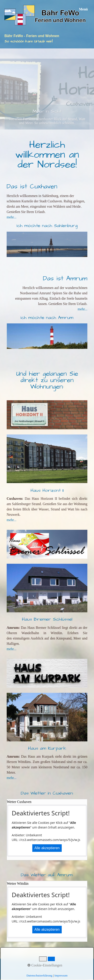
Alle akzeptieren (47, 848)
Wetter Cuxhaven (19, 802)
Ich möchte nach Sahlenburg (47, 226)
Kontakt (25, 965)
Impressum (42, 965)
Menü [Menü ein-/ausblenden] (83, 9)
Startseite (10, 965)
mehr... (12, 217)
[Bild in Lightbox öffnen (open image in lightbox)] (47, 588)
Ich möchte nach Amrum (47, 318)
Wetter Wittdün (18, 883)
